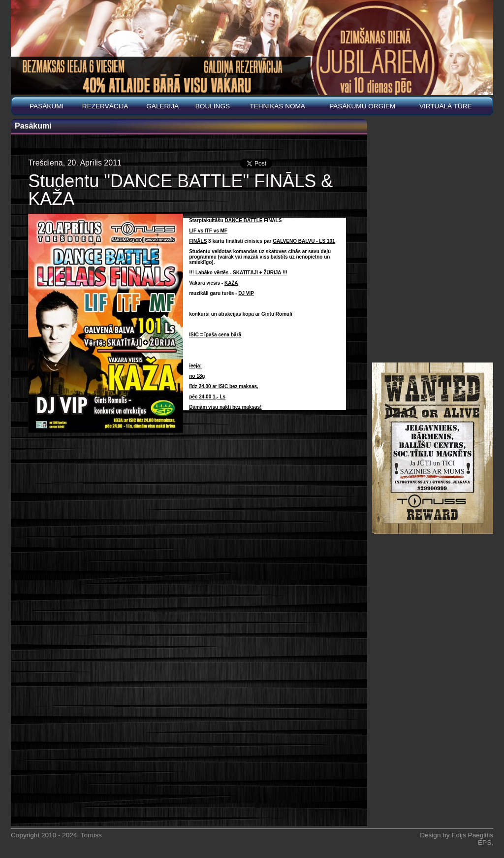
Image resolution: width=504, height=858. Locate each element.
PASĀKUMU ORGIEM (362, 106)
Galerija (162, 106)
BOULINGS (213, 106)
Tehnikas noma (277, 106)
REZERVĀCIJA (105, 106)
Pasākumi (47, 106)
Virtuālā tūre (446, 106)
